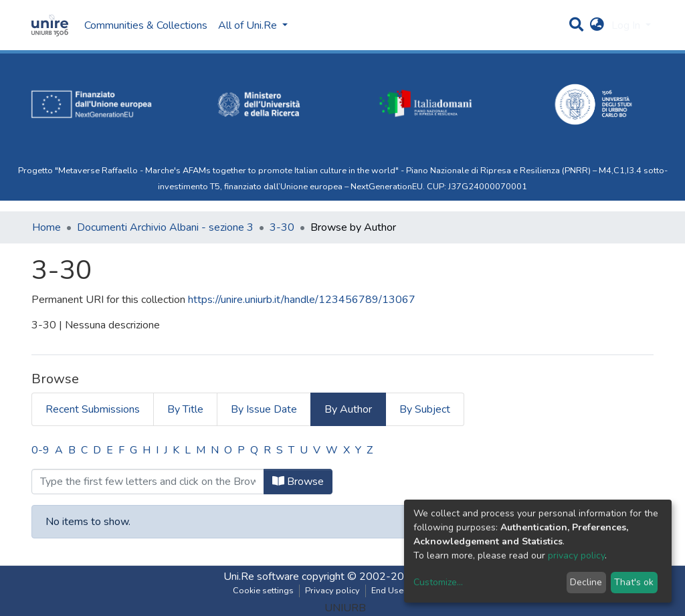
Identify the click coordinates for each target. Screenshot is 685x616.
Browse (298, 482)
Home (46, 227)
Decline (586, 582)
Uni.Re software (261, 577)
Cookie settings (263, 591)
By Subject (425, 409)
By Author (348, 409)
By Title (185, 409)
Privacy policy (332, 591)
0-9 (40, 450)
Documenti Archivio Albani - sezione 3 (165, 227)
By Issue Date (264, 409)
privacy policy (576, 555)
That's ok (634, 582)
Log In (627, 25)
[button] (597, 25)
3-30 (282, 227)
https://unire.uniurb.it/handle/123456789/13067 (302, 300)
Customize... (438, 582)
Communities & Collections (146, 25)
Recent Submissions (93, 409)
